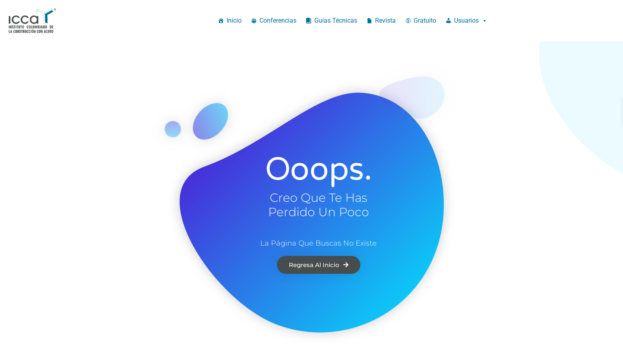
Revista (385, 20)
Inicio (234, 20)
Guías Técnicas (336, 20)
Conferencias (278, 20)
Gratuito (425, 20)
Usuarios (471, 21)
